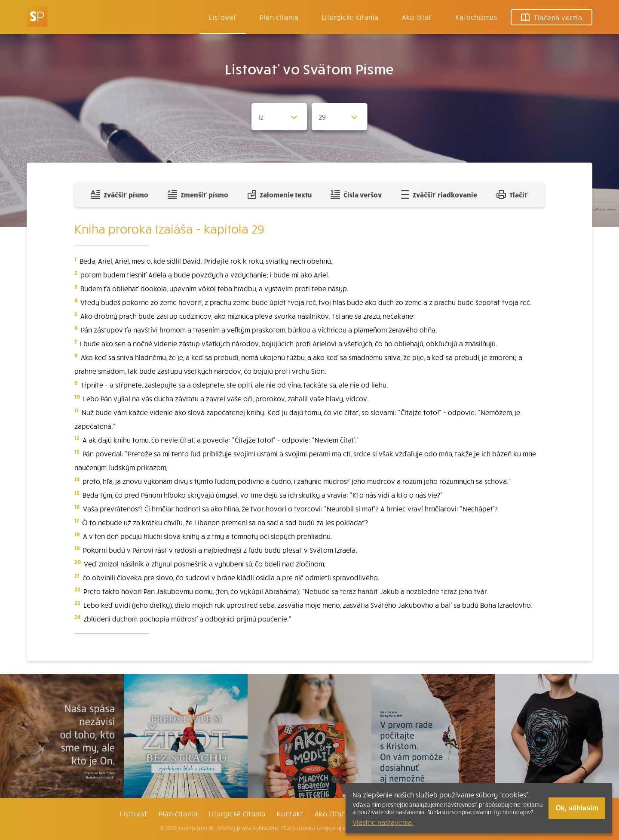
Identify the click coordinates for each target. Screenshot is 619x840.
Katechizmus (476, 17)
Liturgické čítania (350, 17)
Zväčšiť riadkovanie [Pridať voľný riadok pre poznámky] (439, 194)
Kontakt (290, 813)
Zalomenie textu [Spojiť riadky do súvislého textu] (280, 194)
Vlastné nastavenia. (383, 822)
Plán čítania (178, 813)
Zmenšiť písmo (198, 194)
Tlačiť (512, 194)
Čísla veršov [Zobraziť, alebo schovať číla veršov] (356, 194)
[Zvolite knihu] (279, 117)
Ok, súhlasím (577, 808)
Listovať (223, 17)
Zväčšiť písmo (120, 194)
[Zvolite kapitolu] (340, 117)
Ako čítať (417, 17)
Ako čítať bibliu (340, 813)
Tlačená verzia (552, 17)
